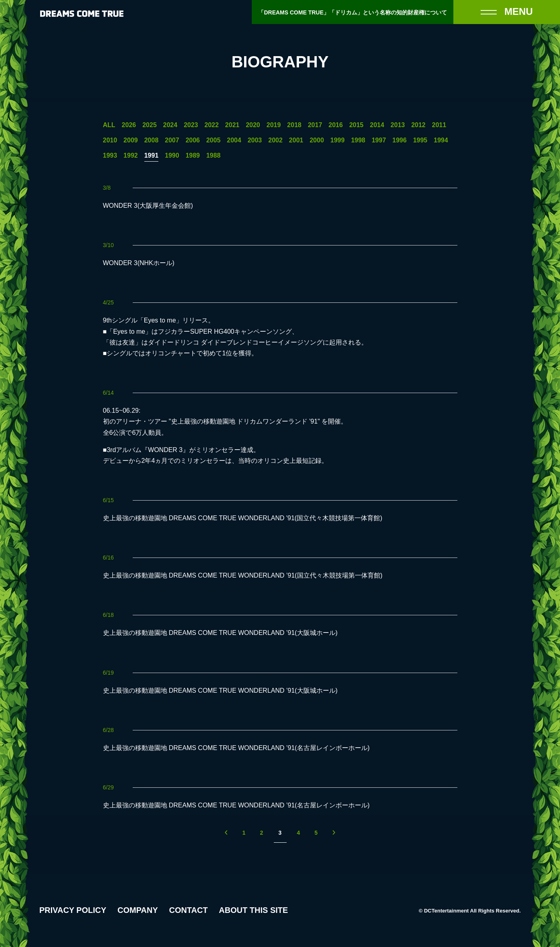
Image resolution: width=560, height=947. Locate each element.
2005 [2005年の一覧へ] (213, 140)
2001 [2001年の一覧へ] (296, 140)
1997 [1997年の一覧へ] (379, 140)
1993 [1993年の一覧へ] (110, 156)
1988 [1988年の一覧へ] (213, 156)
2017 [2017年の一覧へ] (315, 125)
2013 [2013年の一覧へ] (398, 125)
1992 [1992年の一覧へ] (131, 156)
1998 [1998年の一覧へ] (358, 140)
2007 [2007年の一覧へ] (172, 140)
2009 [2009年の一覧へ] (131, 140)
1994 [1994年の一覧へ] (441, 140)
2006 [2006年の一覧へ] (193, 140)
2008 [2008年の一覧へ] (152, 140)
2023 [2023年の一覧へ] (191, 125)
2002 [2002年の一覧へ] (275, 140)
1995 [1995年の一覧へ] (420, 140)
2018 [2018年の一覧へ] (294, 125)
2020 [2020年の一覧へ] (253, 125)
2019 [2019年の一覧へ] (274, 125)
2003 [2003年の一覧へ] (255, 140)
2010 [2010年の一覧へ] (110, 140)
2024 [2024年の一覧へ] (170, 125)
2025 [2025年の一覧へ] (150, 125)
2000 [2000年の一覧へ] (317, 140)
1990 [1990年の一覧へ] (172, 156)
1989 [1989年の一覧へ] (193, 156)
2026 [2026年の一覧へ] (129, 125)
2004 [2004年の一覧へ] (234, 140)
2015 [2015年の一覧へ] (356, 125)
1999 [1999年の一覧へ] (338, 140)
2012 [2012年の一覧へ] (418, 125)
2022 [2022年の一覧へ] (212, 125)
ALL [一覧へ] (109, 125)
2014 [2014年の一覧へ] (377, 125)
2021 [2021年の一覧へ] (232, 125)
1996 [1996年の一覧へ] (400, 140)
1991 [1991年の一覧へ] (152, 156)
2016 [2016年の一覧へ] (336, 125)
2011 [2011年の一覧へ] (439, 125)
